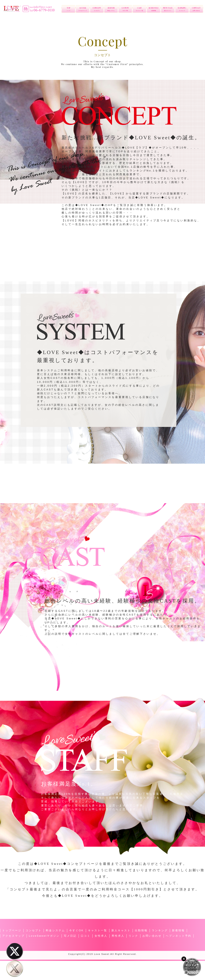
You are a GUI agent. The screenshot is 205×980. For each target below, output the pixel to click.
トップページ (12, 930)
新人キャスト (121, 930)
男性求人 (118, 936)
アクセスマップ (13, 936)
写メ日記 (70, 936)
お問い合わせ (152, 936)
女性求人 (101, 936)
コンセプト (34, 930)
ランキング (160, 930)
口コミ (86, 936)
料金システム (55, 930)
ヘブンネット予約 (179, 936)
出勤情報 (141, 930)
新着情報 (178, 930)
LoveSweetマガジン (44, 936)
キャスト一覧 (98, 930)
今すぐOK (76, 930)
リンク (133, 936)
